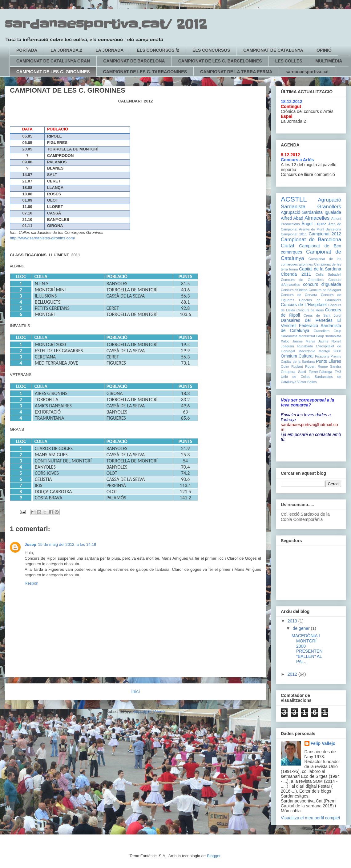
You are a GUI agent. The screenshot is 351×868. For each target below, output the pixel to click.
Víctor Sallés (307, 382)
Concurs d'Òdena (294, 290)
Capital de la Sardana (320, 269)
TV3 (338, 372)
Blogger (214, 856)
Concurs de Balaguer (325, 290)
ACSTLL (294, 199)
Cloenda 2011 (296, 274)
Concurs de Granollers (320, 300)
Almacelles (317, 218)
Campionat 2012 (325, 234)
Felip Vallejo (323, 743)
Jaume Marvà (304, 341)
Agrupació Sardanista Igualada (311, 212)
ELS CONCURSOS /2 (158, 50)
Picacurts (322, 356)
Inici (135, 692)
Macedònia (307, 351)
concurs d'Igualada (322, 284)
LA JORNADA (109, 50)
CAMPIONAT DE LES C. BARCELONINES (220, 61)
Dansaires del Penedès (307, 320)
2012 (293, 674)
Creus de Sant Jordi (322, 315)
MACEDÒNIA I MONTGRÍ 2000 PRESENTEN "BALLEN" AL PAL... (307, 649)
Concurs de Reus (310, 310)
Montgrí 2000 (330, 351)
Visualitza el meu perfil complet (311, 818)
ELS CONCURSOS (211, 50)
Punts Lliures (329, 361)
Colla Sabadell (328, 274)
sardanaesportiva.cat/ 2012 (106, 25)
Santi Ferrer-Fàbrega (315, 372)
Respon (32, 583)
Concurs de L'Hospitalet (304, 305)
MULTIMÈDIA (329, 61)
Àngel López (314, 224)
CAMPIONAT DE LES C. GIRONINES (53, 72)
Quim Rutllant (292, 366)
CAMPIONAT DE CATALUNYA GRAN (53, 61)
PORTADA (27, 50)
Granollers (321, 331)
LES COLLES (289, 61)
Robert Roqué (317, 366)
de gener (302, 628)
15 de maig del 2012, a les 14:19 (67, 544)
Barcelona (333, 229)
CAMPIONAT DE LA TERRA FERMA (236, 72)
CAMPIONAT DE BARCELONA (134, 61)
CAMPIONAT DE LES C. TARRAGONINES (145, 72)
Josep (30, 544)
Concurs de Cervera (299, 295)
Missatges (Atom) (149, 712)
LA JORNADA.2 (66, 50)
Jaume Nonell (330, 341)
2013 (293, 621)
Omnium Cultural (297, 356)
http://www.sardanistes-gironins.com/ (42, 238)
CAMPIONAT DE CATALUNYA (273, 50)
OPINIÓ (324, 50)
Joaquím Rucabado (297, 346)
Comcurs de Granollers (302, 280)
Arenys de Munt (312, 229)
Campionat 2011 (294, 234)
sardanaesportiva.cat (307, 72)
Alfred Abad (292, 218)
